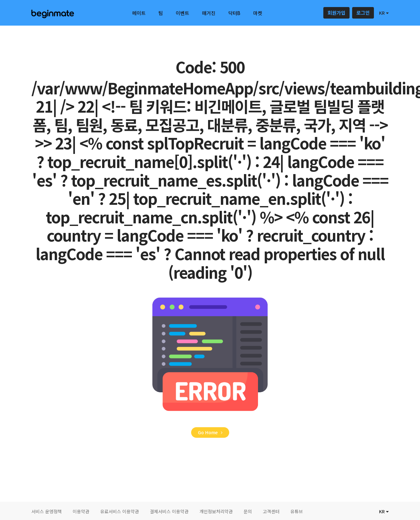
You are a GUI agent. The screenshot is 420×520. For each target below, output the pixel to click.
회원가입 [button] (336, 13)
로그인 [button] (363, 13)
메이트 (139, 13)
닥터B (234, 13)
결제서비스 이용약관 (169, 511)
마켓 (258, 13)
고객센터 (271, 511)
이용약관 (81, 511)
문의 (248, 511)
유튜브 (297, 511)
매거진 (209, 13)
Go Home (210, 432)
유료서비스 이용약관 (120, 511)
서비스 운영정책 (47, 511)
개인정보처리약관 (216, 511)
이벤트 (182, 13)
